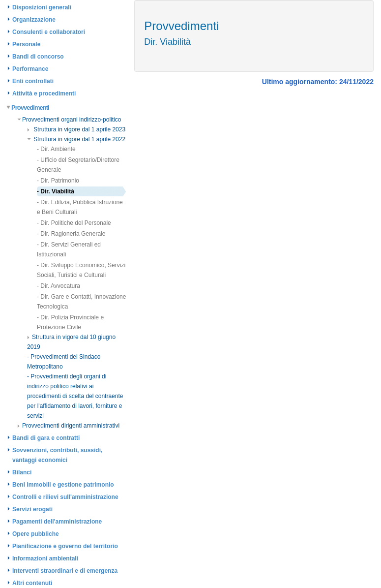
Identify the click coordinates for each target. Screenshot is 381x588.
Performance (30, 69)
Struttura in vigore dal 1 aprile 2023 (76, 129)
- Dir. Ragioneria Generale (71, 234)
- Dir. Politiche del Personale (74, 223)
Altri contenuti (32, 583)
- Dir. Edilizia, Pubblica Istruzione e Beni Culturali (80, 207)
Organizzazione (34, 20)
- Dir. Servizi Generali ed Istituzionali (69, 249)
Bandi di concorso (38, 57)
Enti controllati (33, 81)
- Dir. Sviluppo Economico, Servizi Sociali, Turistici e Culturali (81, 270)
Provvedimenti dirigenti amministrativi (68, 426)
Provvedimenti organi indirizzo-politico (69, 120)
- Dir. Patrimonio (58, 181)
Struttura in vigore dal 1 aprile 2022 (76, 139)
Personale (26, 44)
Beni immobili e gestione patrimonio (63, 485)
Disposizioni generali (42, 7)
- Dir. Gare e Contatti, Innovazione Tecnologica (81, 302)
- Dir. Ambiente (56, 149)
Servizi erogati (32, 509)
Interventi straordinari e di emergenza (65, 571)
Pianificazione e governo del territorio (65, 546)
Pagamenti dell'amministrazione (57, 522)
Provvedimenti (28, 108)
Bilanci (22, 472)
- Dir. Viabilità (56, 191)
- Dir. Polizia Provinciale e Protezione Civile (70, 322)
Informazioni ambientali (45, 558)
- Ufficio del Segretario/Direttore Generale (78, 165)
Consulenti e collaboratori (49, 32)
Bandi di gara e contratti (46, 438)
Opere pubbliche (36, 534)
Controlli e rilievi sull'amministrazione (65, 497)
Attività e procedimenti (44, 93)
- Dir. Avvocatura (59, 286)
